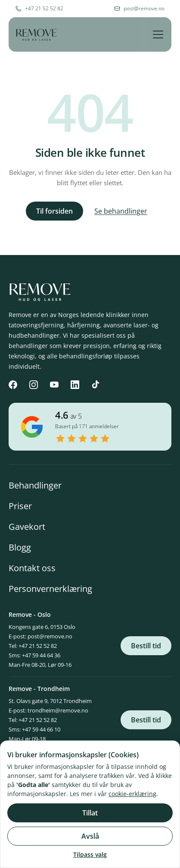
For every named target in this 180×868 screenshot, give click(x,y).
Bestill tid (146, 646)
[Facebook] (13, 385)
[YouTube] (54, 385)
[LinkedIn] (75, 385)
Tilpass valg (90, 854)
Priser (20, 506)
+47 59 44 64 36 (41, 655)
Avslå (90, 836)
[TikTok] (96, 385)
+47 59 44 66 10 (41, 729)
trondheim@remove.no (58, 710)
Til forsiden (54, 211)
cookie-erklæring (132, 794)
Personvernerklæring (50, 589)
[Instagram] (34, 385)
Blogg (20, 547)
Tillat (90, 813)
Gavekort (27, 527)
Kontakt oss (32, 568)
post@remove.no (50, 636)
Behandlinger (35, 485)
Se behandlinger (121, 211)
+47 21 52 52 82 (38, 646)
